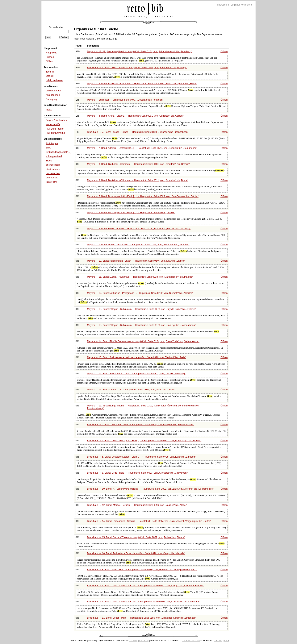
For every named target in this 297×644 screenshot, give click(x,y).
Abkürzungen (53, 95)
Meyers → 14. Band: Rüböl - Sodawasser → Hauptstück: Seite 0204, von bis (143, 341)
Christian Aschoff (191, 641)
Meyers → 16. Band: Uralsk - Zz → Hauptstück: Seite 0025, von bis (131, 390)
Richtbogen (52, 143)
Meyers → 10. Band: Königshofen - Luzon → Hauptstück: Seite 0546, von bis (136, 261)
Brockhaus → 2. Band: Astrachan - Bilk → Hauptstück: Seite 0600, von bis (140, 425)
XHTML (218, 641)
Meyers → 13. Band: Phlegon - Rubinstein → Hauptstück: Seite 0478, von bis (141, 309)
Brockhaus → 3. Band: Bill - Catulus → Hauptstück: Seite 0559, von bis (137, 68)
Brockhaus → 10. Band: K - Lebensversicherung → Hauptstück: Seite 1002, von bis (150, 489)
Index (49, 110)
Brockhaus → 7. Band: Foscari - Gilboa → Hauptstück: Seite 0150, (138, 132)
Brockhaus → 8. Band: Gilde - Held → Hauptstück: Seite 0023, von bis (138, 473)
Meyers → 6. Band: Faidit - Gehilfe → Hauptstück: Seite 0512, (139, 229)
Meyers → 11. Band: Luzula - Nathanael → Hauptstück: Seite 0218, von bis (140, 277)
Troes (49, 161)
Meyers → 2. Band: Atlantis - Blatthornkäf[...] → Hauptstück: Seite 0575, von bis (142, 148)
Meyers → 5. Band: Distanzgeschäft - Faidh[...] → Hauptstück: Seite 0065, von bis (143, 196)
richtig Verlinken (54, 80)
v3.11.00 (144, 641)
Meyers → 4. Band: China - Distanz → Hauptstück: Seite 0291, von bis (135, 116)
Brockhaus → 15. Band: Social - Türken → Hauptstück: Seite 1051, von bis (136, 537)
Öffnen (224, 52)
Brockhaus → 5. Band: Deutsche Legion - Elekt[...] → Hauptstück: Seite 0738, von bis (141, 457)
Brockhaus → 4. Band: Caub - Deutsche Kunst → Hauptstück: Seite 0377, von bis (145, 586)
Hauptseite (52, 53)
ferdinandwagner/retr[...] (59, 152)
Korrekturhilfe (53, 124)
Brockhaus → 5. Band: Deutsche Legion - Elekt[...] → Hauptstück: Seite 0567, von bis (144, 441)
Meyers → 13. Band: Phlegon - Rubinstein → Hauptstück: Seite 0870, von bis (141, 325)
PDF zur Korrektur (55, 133)
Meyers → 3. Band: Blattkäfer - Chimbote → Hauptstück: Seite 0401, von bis (138, 164)
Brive (48, 148)
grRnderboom (53, 165)
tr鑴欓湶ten (52, 182)
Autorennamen (54, 91)
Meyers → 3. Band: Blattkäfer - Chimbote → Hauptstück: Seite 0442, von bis (142, 84)
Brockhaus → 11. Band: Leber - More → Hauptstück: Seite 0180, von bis (142, 618)
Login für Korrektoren (242, 5)
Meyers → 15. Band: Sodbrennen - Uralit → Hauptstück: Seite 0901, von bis (136, 374)
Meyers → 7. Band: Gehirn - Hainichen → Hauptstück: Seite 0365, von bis (138, 245)
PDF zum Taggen (55, 129)
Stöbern (50, 61)
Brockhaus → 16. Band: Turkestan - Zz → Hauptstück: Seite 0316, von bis (136, 553)
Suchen (50, 57)
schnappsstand (54, 156)
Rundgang (51, 99)
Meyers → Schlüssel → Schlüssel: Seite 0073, (125, 100)
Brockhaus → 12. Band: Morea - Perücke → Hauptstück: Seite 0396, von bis (137, 505)
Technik (50, 72)
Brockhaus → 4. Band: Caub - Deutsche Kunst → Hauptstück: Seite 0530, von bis (144, 602)
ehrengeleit (52, 178)
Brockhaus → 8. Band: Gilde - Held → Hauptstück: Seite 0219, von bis (142, 570)
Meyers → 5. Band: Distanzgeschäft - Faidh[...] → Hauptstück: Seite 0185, (131, 213)
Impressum (223, 5)
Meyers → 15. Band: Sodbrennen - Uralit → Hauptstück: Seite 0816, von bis (136, 357)
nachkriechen (53, 173)
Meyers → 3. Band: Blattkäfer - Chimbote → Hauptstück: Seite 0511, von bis (138, 180)
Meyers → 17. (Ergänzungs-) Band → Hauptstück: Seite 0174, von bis (139, 52)
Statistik (50, 76)
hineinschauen (54, 169)
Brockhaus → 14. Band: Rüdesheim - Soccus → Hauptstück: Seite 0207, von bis (149, 521)
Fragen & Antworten (56, 120)
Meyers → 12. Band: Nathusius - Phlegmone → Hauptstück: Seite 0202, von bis (140, 293)
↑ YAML (133, 641)
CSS (227, 641)
